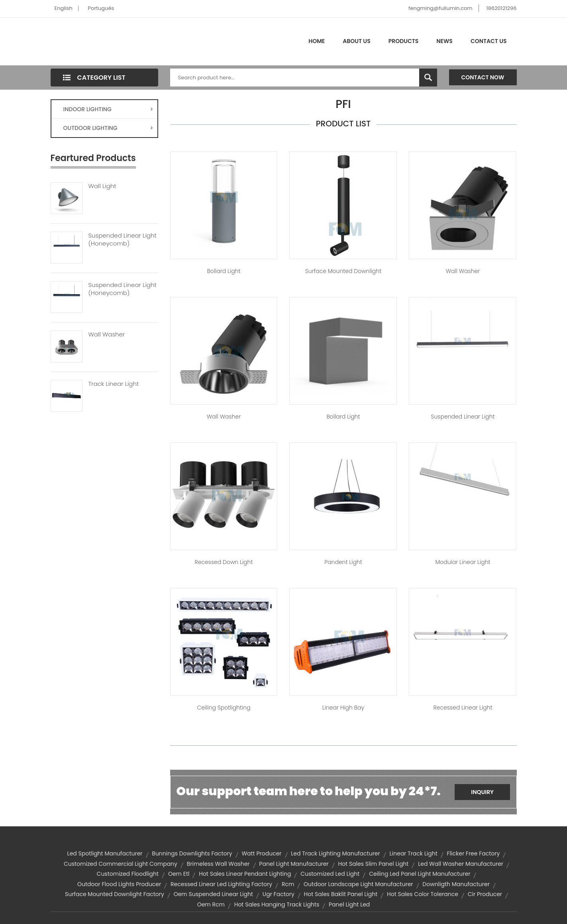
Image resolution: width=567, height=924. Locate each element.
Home (317, 41)
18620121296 (502, 8)
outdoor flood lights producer (119, 884)
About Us (356, 41)
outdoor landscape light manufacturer (358, 884)
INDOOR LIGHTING (108, 109)
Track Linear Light (114, 384)
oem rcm (211, 904)
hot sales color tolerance (423, 894)
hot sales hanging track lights (277, 904)
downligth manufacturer (456, 884)
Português (101, 8)
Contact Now (483, 77)
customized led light (330, 874)
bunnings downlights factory (192, 853)
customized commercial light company (121, 864)
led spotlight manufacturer (105, 853)
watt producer (261, 853)
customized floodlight (128, 874)
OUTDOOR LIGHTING (108, 128)
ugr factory (279, 894)
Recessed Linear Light (463, 708)
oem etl (179, 874)
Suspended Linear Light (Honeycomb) (123, 240)
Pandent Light (343, 562)
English (64, 8)
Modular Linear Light (463, 562)
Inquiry (482, 792)
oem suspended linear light (213, 894)
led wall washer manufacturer (461, 864)
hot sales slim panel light (373, 864)
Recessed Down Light (224, 562)
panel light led (349, 904)
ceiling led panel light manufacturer (420, 874)
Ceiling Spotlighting (224, 708)
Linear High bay (343, 708)
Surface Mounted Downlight (343, 271)
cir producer (485, 894)
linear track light (414, 853)
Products (404, 41)
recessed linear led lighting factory (221, 884)
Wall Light (102, 186)
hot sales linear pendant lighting (245, 874)
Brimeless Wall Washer (218, 864)
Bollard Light (224, 271)
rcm (288, 884)
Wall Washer (107, 334)
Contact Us (489, 41)
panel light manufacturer (294, 864)
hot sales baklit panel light (341, 894)
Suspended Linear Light (463, 417)
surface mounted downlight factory (115, 894)
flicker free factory (474, 853)
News (444, 41)
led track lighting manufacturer (335, 853)
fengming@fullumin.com (440, 8)
